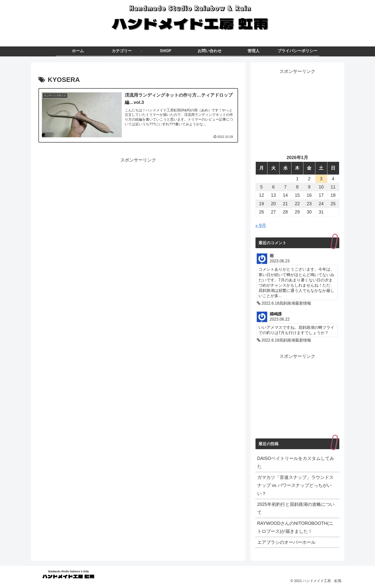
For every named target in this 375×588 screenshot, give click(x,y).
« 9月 (261, 225)
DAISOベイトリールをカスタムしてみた (296, 462)
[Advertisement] (138, 199)
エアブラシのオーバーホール (286, 542)
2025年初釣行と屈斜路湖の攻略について (296, 508)
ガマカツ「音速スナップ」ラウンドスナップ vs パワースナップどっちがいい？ (295, 486)
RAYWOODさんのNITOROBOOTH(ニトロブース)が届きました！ (295, 527)
